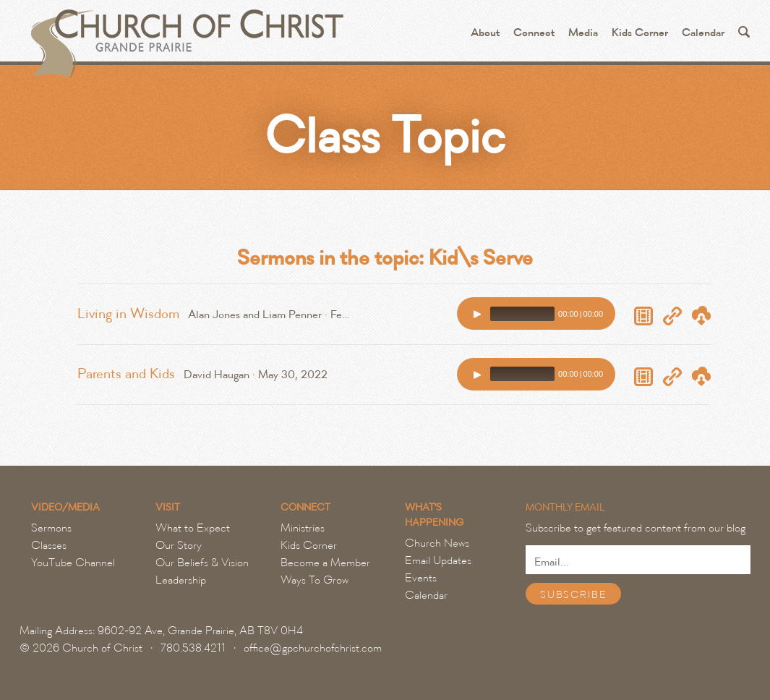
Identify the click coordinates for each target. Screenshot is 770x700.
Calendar (703, 33)
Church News (437, 543)
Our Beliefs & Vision (202, 563)
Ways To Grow (315, 580)
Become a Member (325, 563)
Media (583, 33)
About (485, 33)
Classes (49, 545)
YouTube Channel (73, 563)
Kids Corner (640, 33)
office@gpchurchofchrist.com (313, 648)
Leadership (181, 580)
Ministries (303, 528)
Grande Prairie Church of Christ (185, 36)
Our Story (179, 545)
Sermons (51, 528)
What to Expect (193, 528)
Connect (534, 33)
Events (421, 578)
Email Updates (438, 560)
